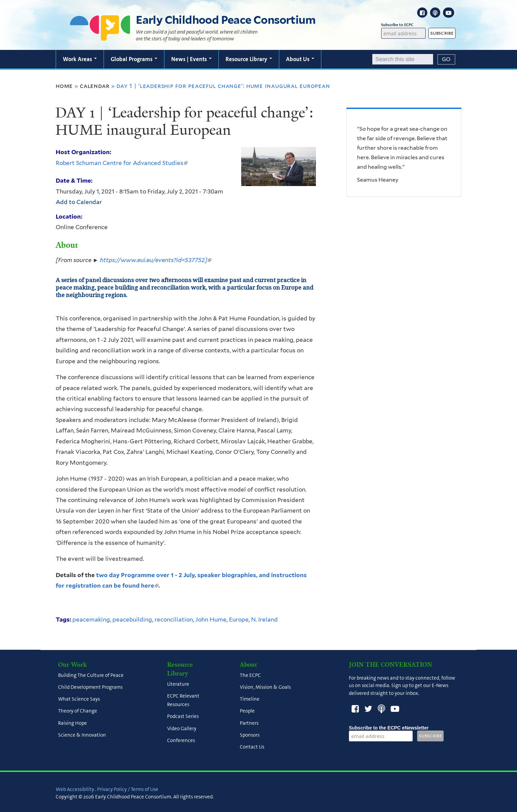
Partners (249, 723)
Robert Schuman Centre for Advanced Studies (122, 163)
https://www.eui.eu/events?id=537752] (156, 260)
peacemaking (91, 620)
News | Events (191, 59)
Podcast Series (183, 717)
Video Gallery (182, 728)
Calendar (95, 86)
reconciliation (174, 620)
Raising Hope (73, 723)
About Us (300, 59)
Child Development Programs (90, 687)
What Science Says (79, 699)
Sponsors (250, 735)
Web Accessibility (75, 789)
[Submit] (446, 59)
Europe (239, 620)
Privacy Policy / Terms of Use (128, 789)
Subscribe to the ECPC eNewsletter (389, 728)
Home (64, 86)
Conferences (181, 740)
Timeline (250, 699)
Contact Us (252, 747)
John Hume (211, 620)
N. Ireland (264, 620)
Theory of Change (78, 711)
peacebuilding (132, 620)
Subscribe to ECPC (404, 25)
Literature (178, 684)
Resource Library (249, 59)
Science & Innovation (82, 735)
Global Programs (134, 59)
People (247, 711)
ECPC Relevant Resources (183, 700)
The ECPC (250, 675)
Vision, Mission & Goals (265, 687)
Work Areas (80, 59)
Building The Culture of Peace (91, 675)
